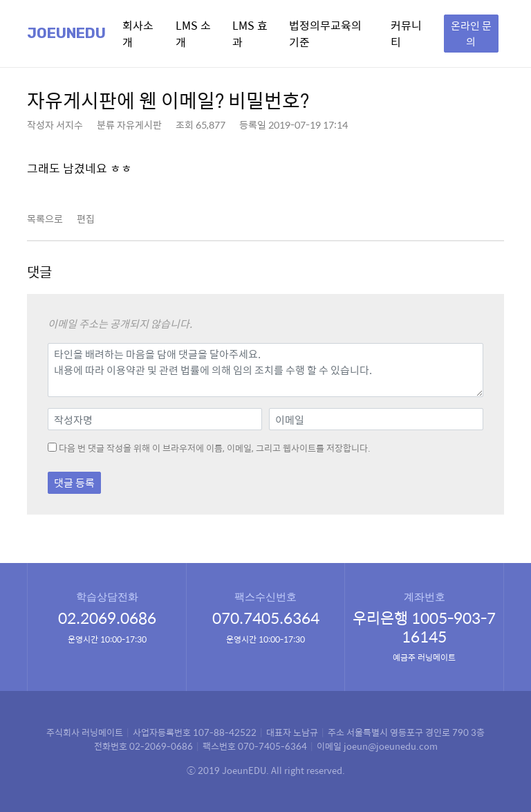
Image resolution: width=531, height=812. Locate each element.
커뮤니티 (406, 34)
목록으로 (45, 219)
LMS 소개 (193, 34)
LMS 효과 (250, 34)
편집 (86, 219)
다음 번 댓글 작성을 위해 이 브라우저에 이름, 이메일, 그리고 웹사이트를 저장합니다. (215, 448)
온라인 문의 (471, 33)
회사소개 (138, 34)
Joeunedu (66, 33)
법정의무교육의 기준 (325, 34)
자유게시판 (139, 124)
